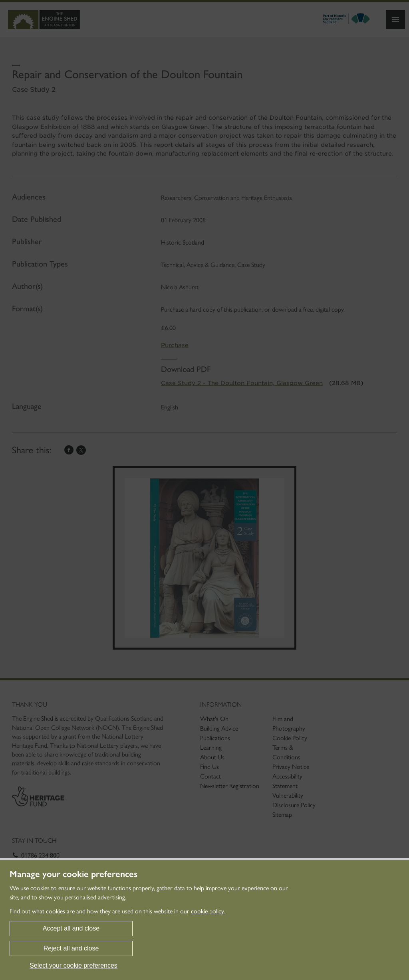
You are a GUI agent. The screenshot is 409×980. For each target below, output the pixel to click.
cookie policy (207, 911)
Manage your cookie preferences (73, 874)
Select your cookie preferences (73, 965)
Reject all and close (71, 948)
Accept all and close (71, 928)
